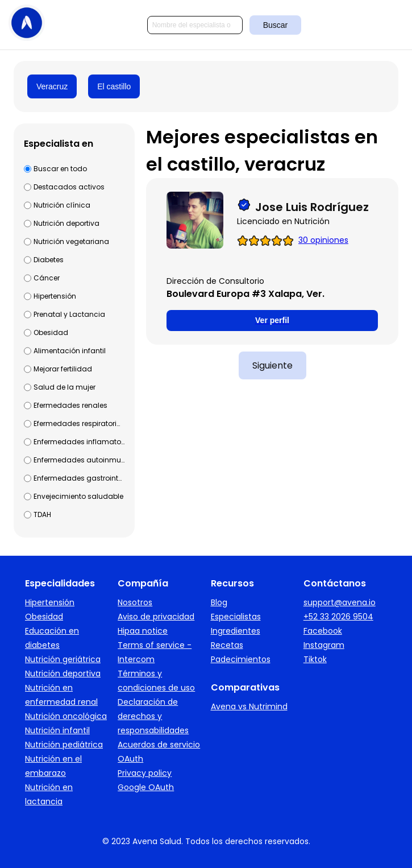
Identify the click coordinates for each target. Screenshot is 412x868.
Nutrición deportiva (66, 223)
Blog (219, 602)
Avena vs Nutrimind (249, 706)
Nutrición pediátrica (64, 745)
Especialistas (236, 617)
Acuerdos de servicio (159, 745)
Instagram (324, 645)
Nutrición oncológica (66, 716)
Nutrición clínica (62, 205)
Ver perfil (272, 320)
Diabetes (49, 260)
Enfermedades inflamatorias (79, 442)
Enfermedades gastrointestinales (79, 478)
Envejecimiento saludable (78, 496)
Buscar (276, 25)
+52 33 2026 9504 (338, 617)
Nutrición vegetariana (71, 241)
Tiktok (315, 659)
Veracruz (52, 86)
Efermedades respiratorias (79, 423)
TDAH (42, 514)
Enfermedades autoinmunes (79, 460)
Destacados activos (69, 187)
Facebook (323, 631)
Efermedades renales (70, 405)
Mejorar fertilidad (63, 369)
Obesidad (51, 332)
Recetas (227, 645)
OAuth (130, 759)
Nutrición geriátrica (63, 659)
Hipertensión (55, 296)
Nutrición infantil (57, 730)
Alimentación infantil (70, 351)
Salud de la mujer (64, 387)
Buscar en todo (60, 169)
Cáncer (47, 278)
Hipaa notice (143, 631)
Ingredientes (236, 631)
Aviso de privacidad (156, 617)
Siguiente (272, 365)
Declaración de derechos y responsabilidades (153, 716)
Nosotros (135, 602)
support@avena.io (340, 602)
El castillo (114, 86)
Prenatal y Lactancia (69, 314)
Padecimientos (241, 659)
